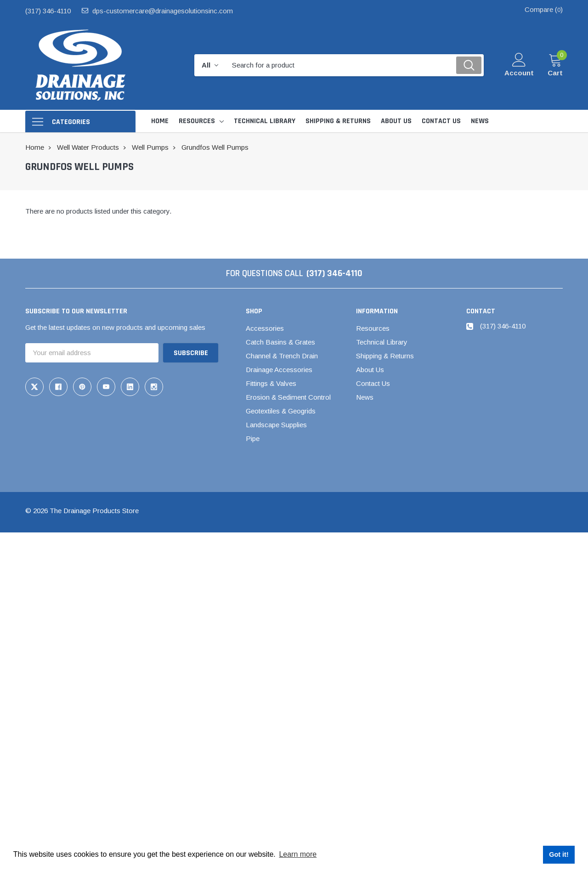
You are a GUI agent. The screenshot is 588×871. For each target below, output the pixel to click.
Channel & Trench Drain (282, 356)
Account (519, 73)
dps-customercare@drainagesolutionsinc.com (163, 11)
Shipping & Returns (385, 356)
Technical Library (382, 342)
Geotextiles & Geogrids (281, 411)
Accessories (265, 328)
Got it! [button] (559, 854)
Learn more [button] (298, 854)
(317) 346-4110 (48, 11)
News (365, 397)
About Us (370, 370)
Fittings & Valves (271, 383)
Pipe (253, 438)
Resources (197, 121)
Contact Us (373, 383)
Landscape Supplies (276, 425)
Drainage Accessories (279, 370)
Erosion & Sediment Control (288, 397)
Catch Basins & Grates (280, 342)
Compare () (544, 9)
